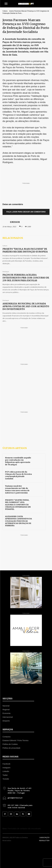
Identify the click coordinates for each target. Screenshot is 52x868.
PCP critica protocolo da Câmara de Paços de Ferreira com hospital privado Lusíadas (18, 475)
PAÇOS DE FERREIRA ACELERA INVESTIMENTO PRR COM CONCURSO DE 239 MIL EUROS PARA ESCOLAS (26, 278)
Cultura (5, 11)
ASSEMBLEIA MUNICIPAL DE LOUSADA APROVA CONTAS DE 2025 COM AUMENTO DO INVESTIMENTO (26, 306)
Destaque (6, 272)
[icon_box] (18, 790)
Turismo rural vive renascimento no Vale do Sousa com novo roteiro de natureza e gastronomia (17, 489)
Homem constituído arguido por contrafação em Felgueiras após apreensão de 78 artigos (18, 461)
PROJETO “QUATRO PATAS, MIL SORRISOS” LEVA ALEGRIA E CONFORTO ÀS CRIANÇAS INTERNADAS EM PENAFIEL (18, 505)
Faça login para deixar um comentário (26, 212)
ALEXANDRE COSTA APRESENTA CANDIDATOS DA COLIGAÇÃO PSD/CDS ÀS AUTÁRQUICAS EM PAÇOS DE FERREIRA (18, 521)
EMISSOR (15, 222)
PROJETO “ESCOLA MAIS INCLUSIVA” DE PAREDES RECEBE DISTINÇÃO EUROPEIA (25, 250)
